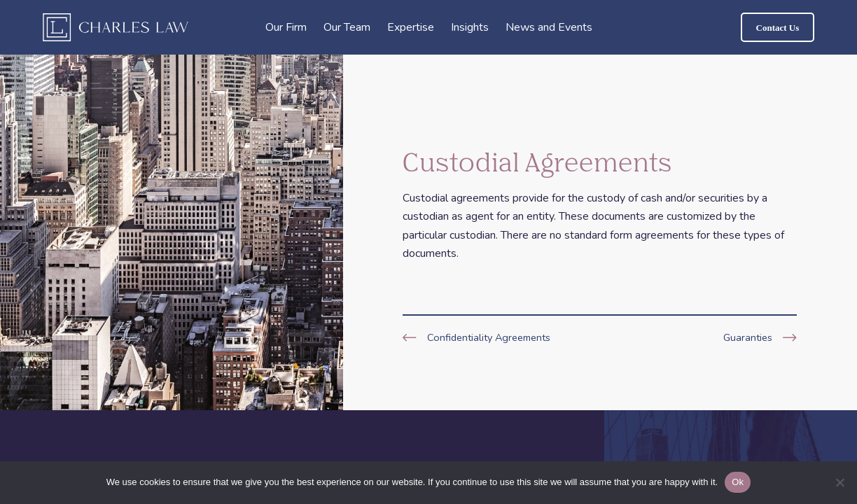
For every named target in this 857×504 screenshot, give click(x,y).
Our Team (347, 27)
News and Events (549, 27)
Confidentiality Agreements (489, 337)
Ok (738, 482)
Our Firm (286, 27)
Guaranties (748, 337)
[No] (839, 482)
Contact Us (778, 28)
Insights (470, 27)
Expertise (411, 27)
